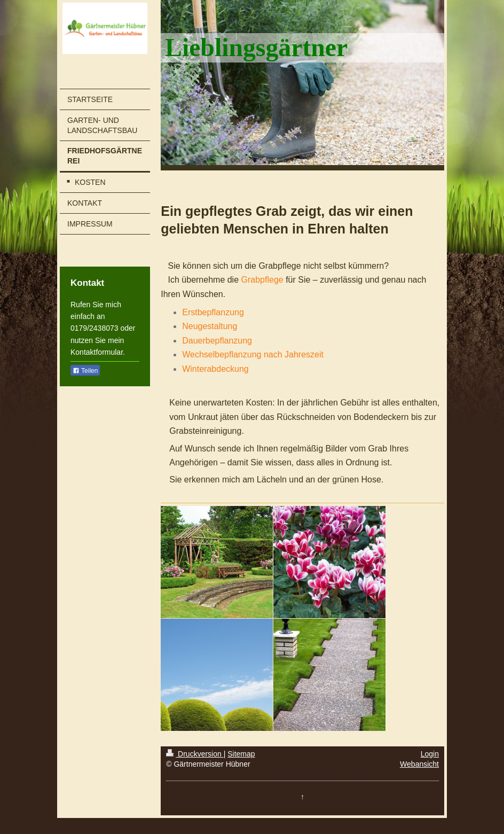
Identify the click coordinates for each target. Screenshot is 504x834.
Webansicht (419, 764)
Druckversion (195, 754)
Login (430, 754)
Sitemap (241, 754)
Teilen (85, 371)
